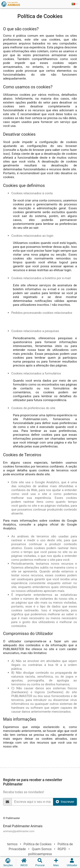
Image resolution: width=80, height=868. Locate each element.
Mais (56, 862)
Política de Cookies (37, 844)
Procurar (40, 862)
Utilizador (72, 862)
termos (12, 844)
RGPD (62, 849)
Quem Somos (42, 849)
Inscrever (65, 802)
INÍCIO (24, 862)
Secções (8, 862)
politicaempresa (40, 854)
